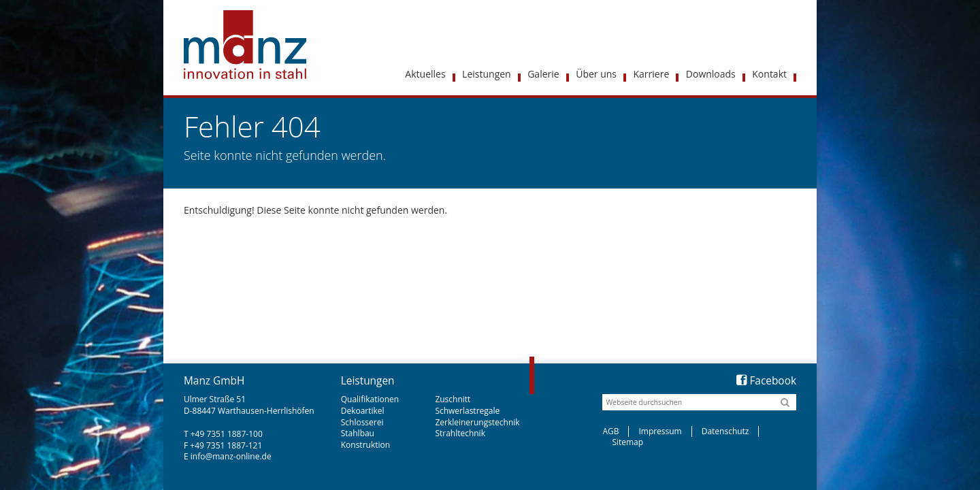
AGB (610, 431)
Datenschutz (725, 431)
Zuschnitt (453, 399)
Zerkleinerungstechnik (477, 422)
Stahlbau (358, 433)
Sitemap (627, 442)
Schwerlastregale (467, 411)
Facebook (766, 381)
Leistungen (368, 381)
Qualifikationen (370, 399)
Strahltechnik (460, 433)
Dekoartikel (363, 411)
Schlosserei (362, 422)
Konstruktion (365, 445)
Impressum (660, 431)
